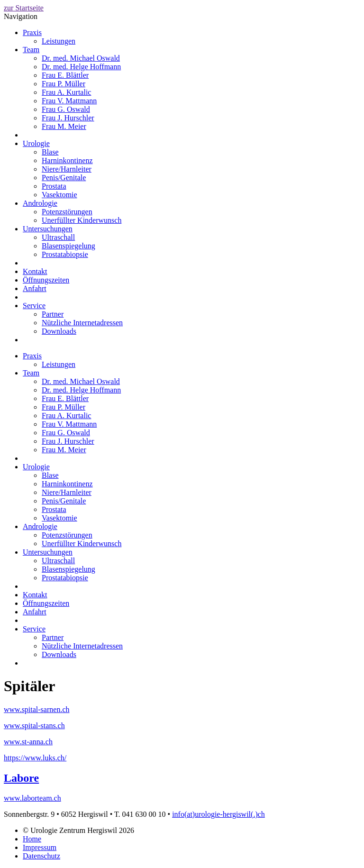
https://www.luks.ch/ (35, 758)
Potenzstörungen (67, 212)
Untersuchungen (48, 229)
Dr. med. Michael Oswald (81, 58)
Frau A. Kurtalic (66, 92)
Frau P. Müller (64, 84)
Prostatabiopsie (65, 254)
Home (32, 839)
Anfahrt (35, 288)
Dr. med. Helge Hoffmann (81, 67)
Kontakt (35, 271)
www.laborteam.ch (32, 798)
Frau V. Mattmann (69, 101)
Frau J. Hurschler (68, 118)
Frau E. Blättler (65, 75)
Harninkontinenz (67, 160)
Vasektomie (59, 195)
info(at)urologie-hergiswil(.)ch (218, 814)
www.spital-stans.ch (34, 726)
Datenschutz (41, 856)
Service (34, 306)
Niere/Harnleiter (67, 169)
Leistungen (59, 41)
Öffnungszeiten (46, 280)
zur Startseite (24, 8)
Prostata (54, 186)
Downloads (59, 331)
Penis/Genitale (64, 178)
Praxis (32, 32)
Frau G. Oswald (66, 109)
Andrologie (40, 203)
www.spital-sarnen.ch (36, 709)
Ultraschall (58, 237)
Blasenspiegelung (68, 246)
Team (31, 50)
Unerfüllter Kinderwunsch (82, 220)
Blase (50, 152)
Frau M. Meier (64, 126)
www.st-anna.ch (28, 742)
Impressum (40, 847)
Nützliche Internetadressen (82, 323)
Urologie (36, 143)
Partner (53, 314)
